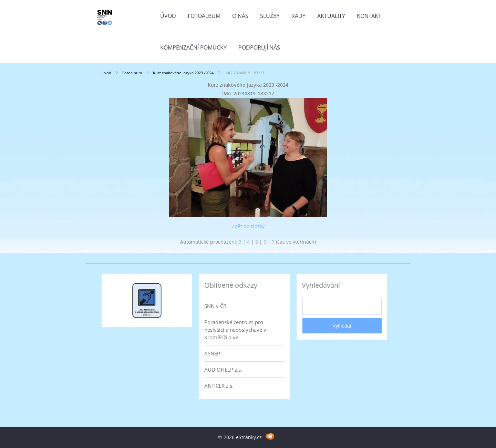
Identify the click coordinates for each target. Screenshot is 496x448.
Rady (298, 16)
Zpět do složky (248, 226)
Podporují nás (259, 47)
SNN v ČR (215, 306)
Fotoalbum (204, 16)
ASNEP (212, 353)
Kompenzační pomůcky (193, 47)
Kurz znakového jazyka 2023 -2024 (183, 73)
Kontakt (369, 16)
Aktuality (331, 16)
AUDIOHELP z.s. (223, 370)
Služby (270, 16)
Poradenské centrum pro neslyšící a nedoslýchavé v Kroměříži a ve (235, 330)
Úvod (168, 16)
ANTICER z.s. (219, 386)
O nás (240, 16)
